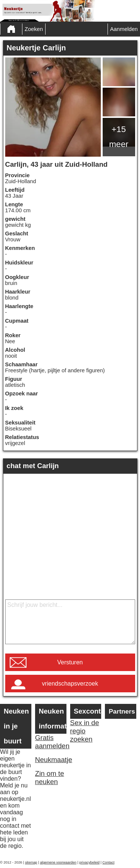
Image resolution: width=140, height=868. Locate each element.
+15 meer (119, 137)
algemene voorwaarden (58, 862)
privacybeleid (89, 862)
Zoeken (34, 29)
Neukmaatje (51, 760)
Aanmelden (124, 29)
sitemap (31, 862)
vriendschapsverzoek (70, 684)
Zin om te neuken (50, 778)
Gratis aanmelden (51, 742)
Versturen (70, 662)
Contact (108, 862)
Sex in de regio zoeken (85, 731)
